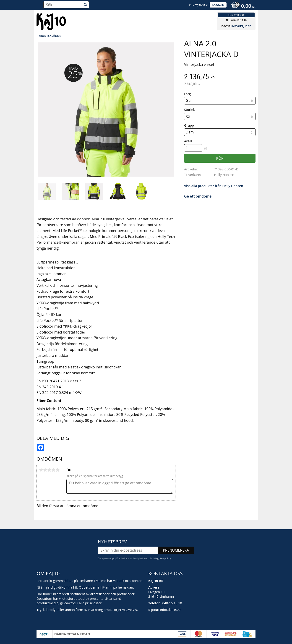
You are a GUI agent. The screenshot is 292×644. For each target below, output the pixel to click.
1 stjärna (41, 470)
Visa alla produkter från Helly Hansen (214, 186)
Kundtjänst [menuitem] (197, 5)
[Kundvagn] (242, 6)
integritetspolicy (162, 558)
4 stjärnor (53, 470)
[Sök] (86, 5)
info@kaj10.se (241, 26)
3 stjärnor (49, 470)
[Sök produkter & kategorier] (66, 5)
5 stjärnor (57, 470)
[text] (220, 77)
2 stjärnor (45, 470)
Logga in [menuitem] (218, 5)
